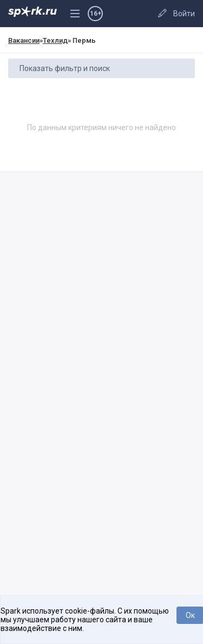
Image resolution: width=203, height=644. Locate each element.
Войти (184, 14)
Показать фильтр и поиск (65, 68)
